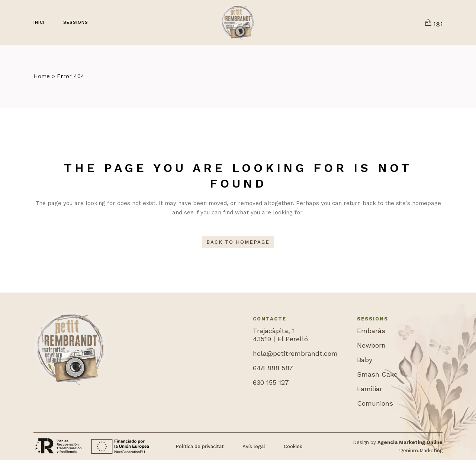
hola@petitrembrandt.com (295, 353)
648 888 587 (273, 368)
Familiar (370, 389)
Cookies (293, 446)
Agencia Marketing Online (410, 442)
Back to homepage (238, 242)
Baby (365, 360)
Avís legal (254, 446)
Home (42, 76)
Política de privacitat (200, 446)
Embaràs (371, 331)
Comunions (375, 403)
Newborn (371, 345)
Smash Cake (377, 374)
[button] (439, 25)
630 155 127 (271, 382)
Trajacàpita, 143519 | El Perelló (280, 335)
